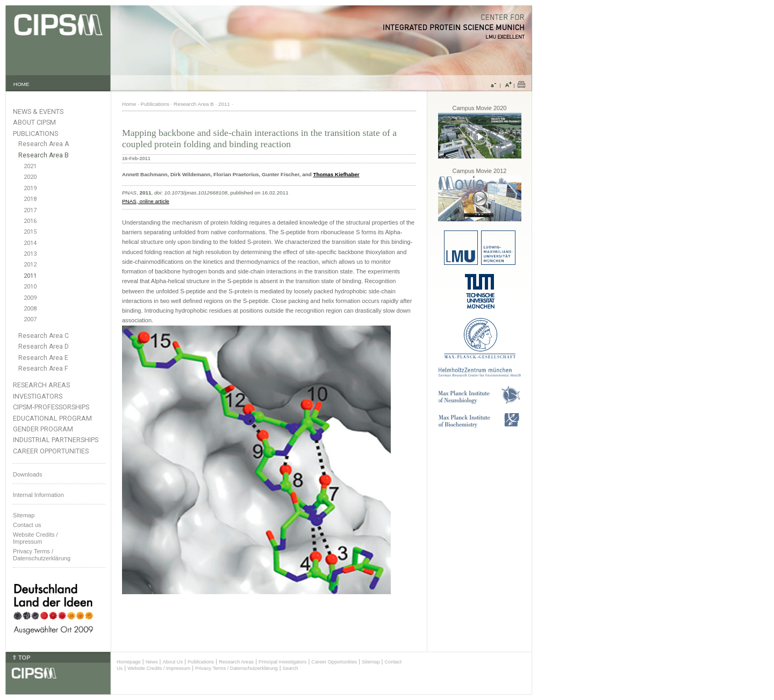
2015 (30, 232)
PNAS (129, 201)
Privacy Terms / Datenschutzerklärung (42, 555)
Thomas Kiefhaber (336, 174)
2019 (30, 188)
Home (129, 104)
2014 (30, 243)
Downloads (27, 474)
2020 (30, 177)
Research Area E (43, 358)
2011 (30, 276)
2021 (30, 166)
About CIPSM (34, 122)
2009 (30, 298)
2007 (30, 319)
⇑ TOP (21, 658)
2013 (30, 254)
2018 (30, 199)
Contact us (27, 525)
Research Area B (44, 155)
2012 (30, 265)
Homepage (129, 662)
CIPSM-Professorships (51, 407)
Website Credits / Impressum (159, 668)
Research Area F (43, 369)
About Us (173, 662)
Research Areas (41, 385)
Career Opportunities (51, 451)
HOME (21, 84)
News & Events (38, 111)
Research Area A (44, 144)
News (152, 662)
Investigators (38, 396)
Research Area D (44, 347)
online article (154, 201)
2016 (30, 221)
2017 (30, 210)
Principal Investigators (282, 662)
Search (291, 668)
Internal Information (38, 495)
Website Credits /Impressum (35, 538)
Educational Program (52, 418)
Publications (35, 133)
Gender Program (43, 429)
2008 (30, 309)
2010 (30, 287)
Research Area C (44, 336)
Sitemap (24, 515)
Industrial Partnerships (56, 440)
